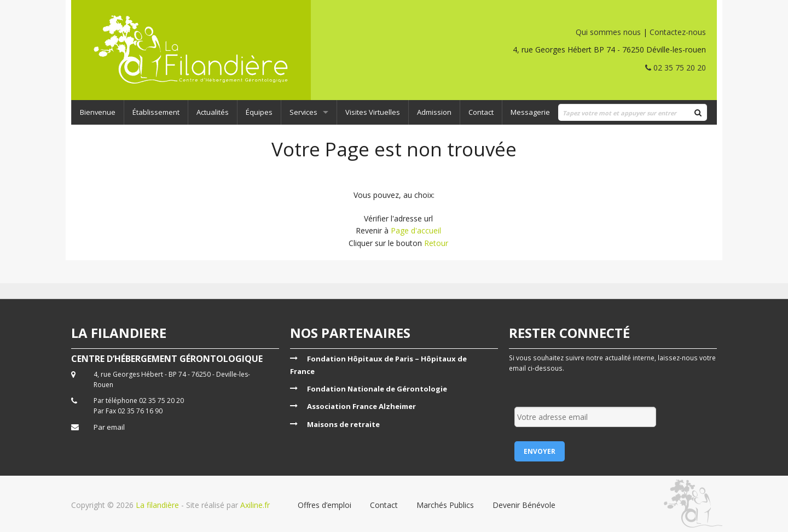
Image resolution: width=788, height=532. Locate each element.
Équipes (259, 112)
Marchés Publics (445, 505)
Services (303, 112)
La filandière (157, 505)
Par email (109, 427)
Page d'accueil (416, 230)
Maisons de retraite (343, 424)
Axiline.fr (254, 505)
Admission (434, 112)
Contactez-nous (678, 32)
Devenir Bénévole (524, 505)
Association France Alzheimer (361, 406)
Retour (436, 243)
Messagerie (530, 112)
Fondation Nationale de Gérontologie (377, 389)
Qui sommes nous (608, 32)
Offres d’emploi (325, 505)
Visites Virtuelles (373, 112)
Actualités (213, 112)
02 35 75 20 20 (676, 68)
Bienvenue (98, 112)
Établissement (156, 112)
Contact (481, 112)
